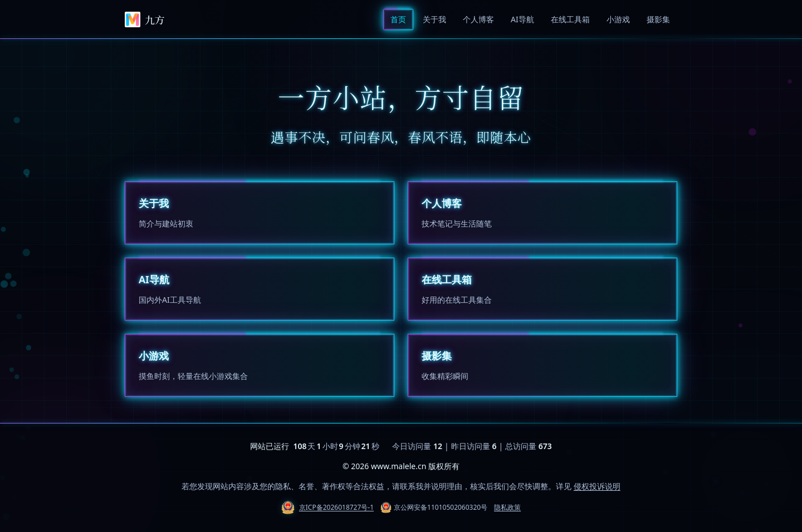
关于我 (434, 19)
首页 (398, 19)
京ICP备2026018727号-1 (336, 508)
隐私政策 (507, 508)
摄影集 (658, 19)
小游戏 (618, 19)
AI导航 (522, 19)
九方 (145, 19)
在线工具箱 (570, 19)
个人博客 (478, 19)
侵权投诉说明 (597, 486)
